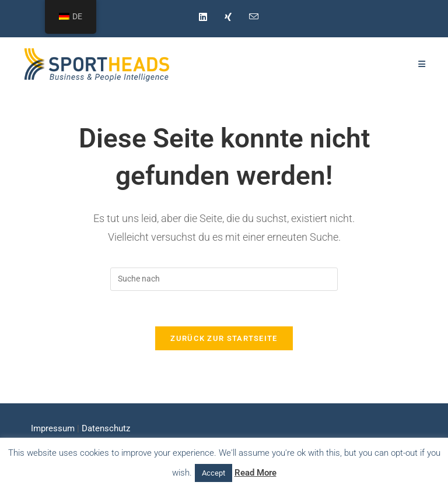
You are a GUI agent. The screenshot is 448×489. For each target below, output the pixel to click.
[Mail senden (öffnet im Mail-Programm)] (249, 17)
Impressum (53, 428)
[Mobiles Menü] (422, 64)
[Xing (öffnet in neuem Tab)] (228, 17)
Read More (256, 473)
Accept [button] (213, 473)
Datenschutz (106, 428)
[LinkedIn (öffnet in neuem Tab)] (203, 17)
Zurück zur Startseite (224, 338)
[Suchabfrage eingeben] (224, 279)
